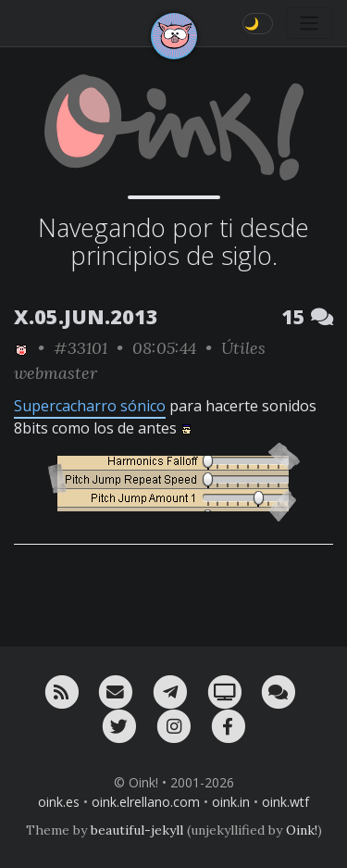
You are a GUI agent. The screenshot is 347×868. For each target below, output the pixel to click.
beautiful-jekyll (137, 830)
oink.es (59, 802)
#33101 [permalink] (81, 348)
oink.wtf (285, 802)
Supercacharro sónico (90, 406)
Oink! (302, 830)
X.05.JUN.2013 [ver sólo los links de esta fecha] (86, 316)
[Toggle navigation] (309, 23)
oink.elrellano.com (146, 802)
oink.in (231, 802)
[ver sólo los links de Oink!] (21, 348)
